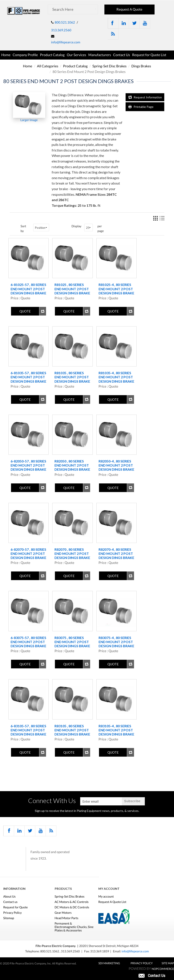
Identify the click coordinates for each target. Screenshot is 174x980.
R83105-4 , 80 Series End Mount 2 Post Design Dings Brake (116, 730)
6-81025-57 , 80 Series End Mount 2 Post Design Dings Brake (28, 289)
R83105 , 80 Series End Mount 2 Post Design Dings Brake (72, 730)
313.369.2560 (61, 30)
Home (6, 55)
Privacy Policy (12, 913)
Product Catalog (52, 55)
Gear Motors (63, 913)
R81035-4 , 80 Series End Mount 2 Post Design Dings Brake (116, 377)
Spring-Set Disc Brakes (110, 66)
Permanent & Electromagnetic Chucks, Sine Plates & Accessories (74, 927)
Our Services (77, 55)
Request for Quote (15, 907)
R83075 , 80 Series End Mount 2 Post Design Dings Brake (72, 642)
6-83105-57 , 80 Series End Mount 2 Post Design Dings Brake (28, 730)
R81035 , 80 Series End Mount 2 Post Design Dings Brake (72, 377)
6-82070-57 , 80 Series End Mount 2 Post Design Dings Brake (28, 553)
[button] (152, 975)
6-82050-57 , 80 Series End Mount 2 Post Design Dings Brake (28, 465)
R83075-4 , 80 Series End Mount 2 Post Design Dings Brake (116, 642)
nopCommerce (163, 969)
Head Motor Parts (67, 918)
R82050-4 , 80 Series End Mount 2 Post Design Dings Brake (116, 465)
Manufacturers (100, 55)
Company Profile (25, 55)
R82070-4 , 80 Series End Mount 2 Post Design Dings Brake (116, 553)
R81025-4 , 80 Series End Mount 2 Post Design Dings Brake (116, 289)
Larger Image (29, 120)
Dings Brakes (141, 66)
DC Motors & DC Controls (72, 907)
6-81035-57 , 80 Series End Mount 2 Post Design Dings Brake (28, 377)
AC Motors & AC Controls (72, 902)
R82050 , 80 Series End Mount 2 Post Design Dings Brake (72, 465)
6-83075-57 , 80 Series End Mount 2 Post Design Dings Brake (28, 642)
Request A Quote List (112, 902)
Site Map (168, 963)
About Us (9, 896)
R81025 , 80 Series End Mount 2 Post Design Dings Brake (72, 289)
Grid (155, 218)
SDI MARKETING (109, 963)
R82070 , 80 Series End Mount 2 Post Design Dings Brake (72, 553)
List (162, 218)
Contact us (10, 902)
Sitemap (9, 918)
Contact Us (121, 55)
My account (106, 896)
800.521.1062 (65, 22)
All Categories (48, 66)
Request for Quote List (149, 55)
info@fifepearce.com (66, 42)
